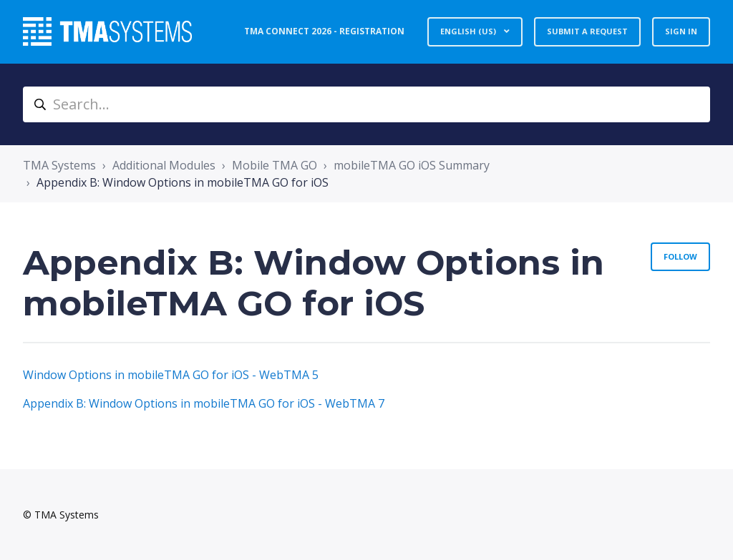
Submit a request (587, 31)
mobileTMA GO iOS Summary (412, 165)
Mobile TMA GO (275, 165)
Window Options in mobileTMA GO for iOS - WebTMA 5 (171, 375)
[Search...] (366, 104)
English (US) (469, 31)
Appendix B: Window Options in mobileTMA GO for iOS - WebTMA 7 (204, 403)
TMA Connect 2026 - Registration (324, 31)
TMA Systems (59, 165)
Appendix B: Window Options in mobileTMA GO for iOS (183, 182)
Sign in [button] (681, 31)
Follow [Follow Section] (680, 256)
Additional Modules (164, 165)
